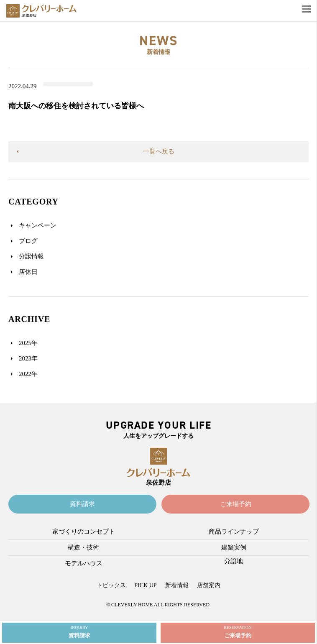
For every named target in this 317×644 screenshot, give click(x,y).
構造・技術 (83, 547)
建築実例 (234, 547)
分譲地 (234, 561)
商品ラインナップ (234, 532)
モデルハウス (84, 563)
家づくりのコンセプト (84, 532)
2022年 (28, 374)
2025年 (28, 343)
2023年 (28, 358)
